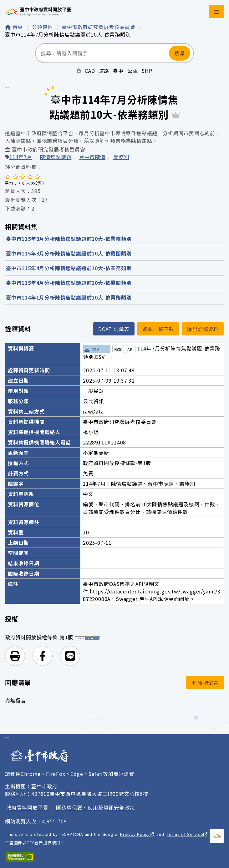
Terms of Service (187, 834)
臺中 (118, 71)
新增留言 (205, 682)
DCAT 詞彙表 (114, 329)
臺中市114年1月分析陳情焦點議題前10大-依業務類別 (69, 297)
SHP (147, 71)
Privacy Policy (137, 834)
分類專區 (43, 27)
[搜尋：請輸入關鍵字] (102, 53)
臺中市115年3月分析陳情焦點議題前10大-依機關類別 (69, 253)
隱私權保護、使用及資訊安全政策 (95, 807)
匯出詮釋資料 (203, 329)
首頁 (15, 27)
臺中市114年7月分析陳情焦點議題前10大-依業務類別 (68, 34)
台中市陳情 (92, 157)
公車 (133, 71)
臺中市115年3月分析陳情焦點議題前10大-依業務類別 (69, 239)
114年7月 (21, 157)
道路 (104, 71)
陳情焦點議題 (56, 157)
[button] (15, 656)
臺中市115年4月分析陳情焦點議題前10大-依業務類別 (69, 268)
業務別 (121, 157)
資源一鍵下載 (158, 329)
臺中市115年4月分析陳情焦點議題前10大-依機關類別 (69, 283)
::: (7, 88)
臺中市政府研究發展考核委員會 (99, 27)
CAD (90, 71)
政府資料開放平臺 (27, 807)
